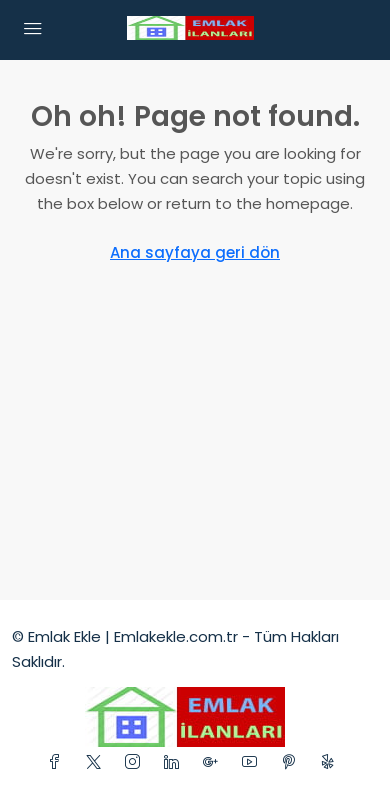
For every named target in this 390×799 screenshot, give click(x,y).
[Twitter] (97, 762)
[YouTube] (253, 762)
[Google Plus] (214, 762)
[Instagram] (136, 762)
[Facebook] (58, 762)
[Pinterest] (292, 762)
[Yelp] (331, 762)
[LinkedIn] (175, 762)
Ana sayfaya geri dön (195, 252)
